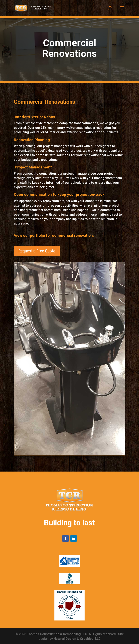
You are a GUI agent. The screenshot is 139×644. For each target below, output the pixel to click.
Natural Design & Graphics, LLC (77, 639)
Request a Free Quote (37, 251)
